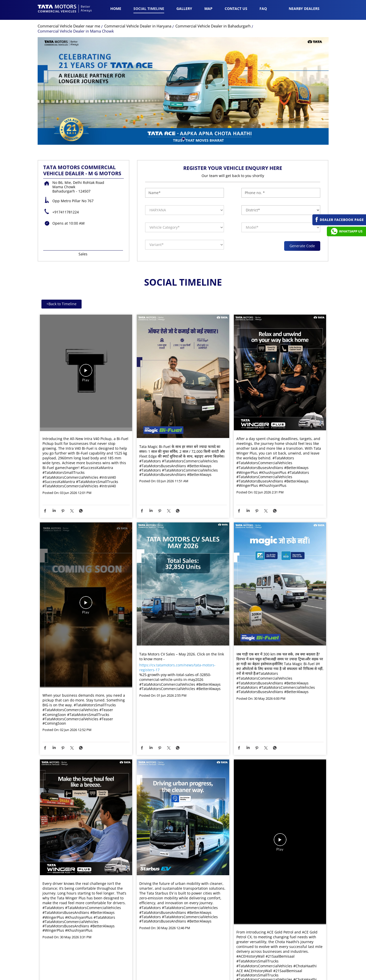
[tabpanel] (183, 92)
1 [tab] (183, 140)
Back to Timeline (62, 305)
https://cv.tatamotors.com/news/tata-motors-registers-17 (177, 669)
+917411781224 (66, 213)
